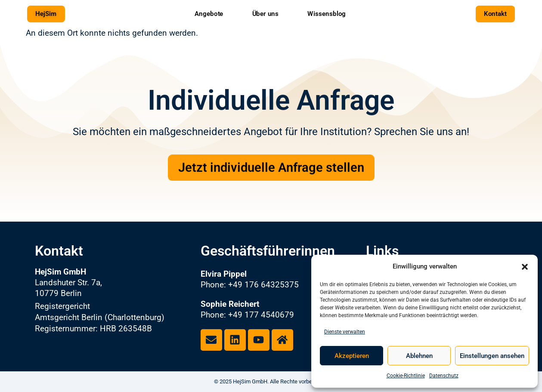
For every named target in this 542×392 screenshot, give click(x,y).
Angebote (209, 13)
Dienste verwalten (345, 332)
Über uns (266, 13)
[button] (525, 267)
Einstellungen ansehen (492, 356)
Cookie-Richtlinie (406, 376)
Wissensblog (327, 13)
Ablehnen (419, 356)
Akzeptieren (352, 356)
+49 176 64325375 (263, 285)
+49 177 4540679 (261, 315)
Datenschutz (444, 376)
